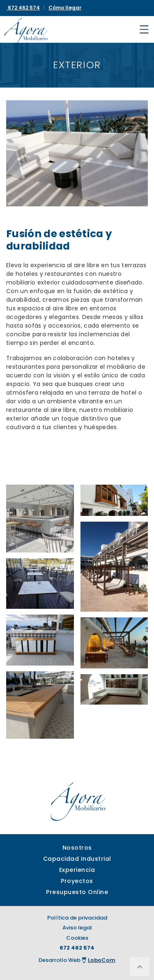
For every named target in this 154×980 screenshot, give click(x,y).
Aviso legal (77, 928)
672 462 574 (77, 948)
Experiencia (77, 870)
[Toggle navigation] (144, 29)
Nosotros (77, 848)
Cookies (77, 938)
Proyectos (77, 881)
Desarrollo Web (77, 960)
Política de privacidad (77, 918)
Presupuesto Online (77, 892)
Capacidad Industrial (77, 859)
